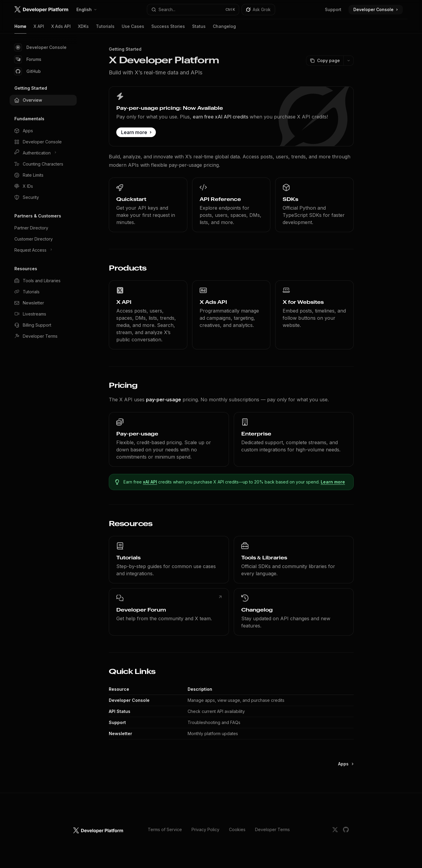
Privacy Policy (205, 829)
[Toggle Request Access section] (43, 250)
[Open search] (193, 10)
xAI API (150, 482)
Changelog (224, 29)
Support (333, 9)
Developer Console (40, 47)
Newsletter (120, 733)
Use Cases (133, 29)
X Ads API (61, 29)
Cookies (237, 829)
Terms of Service (165, 829)
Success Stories (168, 29)
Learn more (333, 482)
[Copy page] (325, 61)
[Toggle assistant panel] (258, 10)
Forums (28, 59)
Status (199, 29)
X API (39, 29)
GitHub (28, 71)
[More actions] (349, 61)
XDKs (83, 29)
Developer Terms (272, 829)
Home (20, 29)
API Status (120, 711)
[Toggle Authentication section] (43, 153)
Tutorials (105, 29)
